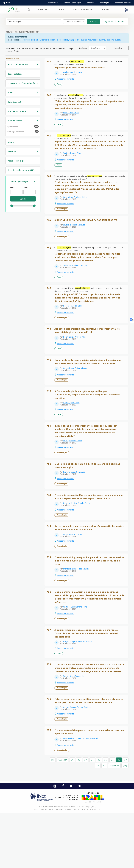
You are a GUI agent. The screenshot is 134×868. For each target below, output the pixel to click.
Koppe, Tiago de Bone (74, 322)
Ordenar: (83, 48)
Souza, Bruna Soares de (75, 722)
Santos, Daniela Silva (73, 159)
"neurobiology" (63, 40)
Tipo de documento (17, 111)
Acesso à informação (73, 3)
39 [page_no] (126, 815)
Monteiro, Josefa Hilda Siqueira (78, 604)
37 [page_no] (112, 815)
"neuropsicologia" (96, 40)
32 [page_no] (79, 815)
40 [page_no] (98, 821)
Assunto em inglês (17, 161)
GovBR (7, 3)
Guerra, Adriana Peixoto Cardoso (79, 759)
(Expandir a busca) (47, 40)
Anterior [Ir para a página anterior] (62, 815)
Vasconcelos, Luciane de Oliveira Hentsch (82, 792)
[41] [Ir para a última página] (125, 821)
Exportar (118, 48)
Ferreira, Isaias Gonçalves (75, 500)
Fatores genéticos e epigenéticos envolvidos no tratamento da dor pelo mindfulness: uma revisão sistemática (84, 751)
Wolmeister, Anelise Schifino (76, 205)
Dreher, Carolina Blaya (74, 73)
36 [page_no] (106, 815)
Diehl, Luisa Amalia (73, 116)
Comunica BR (53, 3)
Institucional (45, 9)
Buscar (93, 22)
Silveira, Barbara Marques (75, 236)
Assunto (12, 151)
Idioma (11, 142)
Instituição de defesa (18, 64)
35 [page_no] (99, 815)
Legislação (105, 3)
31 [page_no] (72, 815)
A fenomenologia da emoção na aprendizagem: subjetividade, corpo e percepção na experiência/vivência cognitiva (89, 417)
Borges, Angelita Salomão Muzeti (79, 681)
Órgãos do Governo (123, 3)
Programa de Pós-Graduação (22, 83)
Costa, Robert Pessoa (74, 567)
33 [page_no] (86, 815)
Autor (10, 93)
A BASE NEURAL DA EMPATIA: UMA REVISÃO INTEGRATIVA (87, 231)
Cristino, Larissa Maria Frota (76, 644)
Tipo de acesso (15, 121)
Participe (91, 3)
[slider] (12, 206)
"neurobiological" (31, 40)
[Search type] (74, 22)
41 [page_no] (104, 821)
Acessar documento (67, 80)
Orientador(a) (14, 102)
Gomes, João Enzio (73, 426)
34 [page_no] (92, 815)
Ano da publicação (20, 182)
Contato (105, 9)
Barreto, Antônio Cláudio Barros (78, 533)
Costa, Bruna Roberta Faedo (77, 389)
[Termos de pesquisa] (34, 22)
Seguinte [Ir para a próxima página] (114, 821)
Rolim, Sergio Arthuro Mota (76, 355)
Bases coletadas (16, 74)
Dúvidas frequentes (83, 9)
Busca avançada (115, 22)
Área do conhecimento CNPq (21, 170)
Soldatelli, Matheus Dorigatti (77, 279)
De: (12, 188)
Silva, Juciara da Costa (74, 466)
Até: (25, 188)
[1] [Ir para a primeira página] (53, 815)
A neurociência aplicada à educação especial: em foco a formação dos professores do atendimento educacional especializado (88, 673)
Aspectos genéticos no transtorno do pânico (81, 69)
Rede (62, 9)
